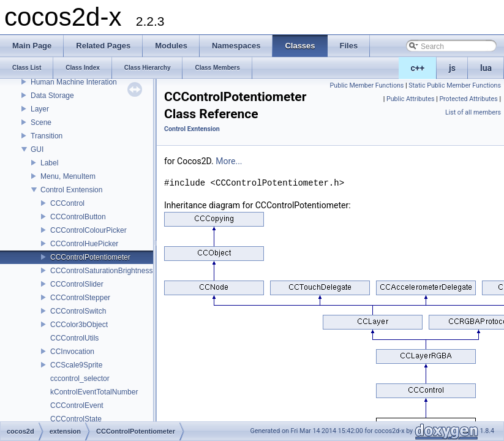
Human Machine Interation (74, 82)
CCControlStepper (80, 298)
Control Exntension (71, 190)
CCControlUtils (74, 338)
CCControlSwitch (78, 311)
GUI (37, 149)
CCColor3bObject (79, 325)
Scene (41, 123)
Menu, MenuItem (68, 176)
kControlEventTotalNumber (94, 392)
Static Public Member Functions (455, 85)
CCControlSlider (77, 284)
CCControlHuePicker (84, 244)
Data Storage (52, 96)
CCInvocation (72, 352)
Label (49, 163)
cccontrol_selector (80, 379)
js (452, 68)
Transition (47, 136)
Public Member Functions (367, 85)
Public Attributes (411, 99)
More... (229, 161)
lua (486, 68)
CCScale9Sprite (76, 365)
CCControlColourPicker (88, 230)
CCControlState (76, 419)
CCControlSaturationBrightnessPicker (112, 271)
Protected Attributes (468, 99)
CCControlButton (78, 217)
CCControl (67, 203)
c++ (418, 68)
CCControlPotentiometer (90, 257)
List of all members (473, 112)
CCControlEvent (77, 405)
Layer (40, 109)
